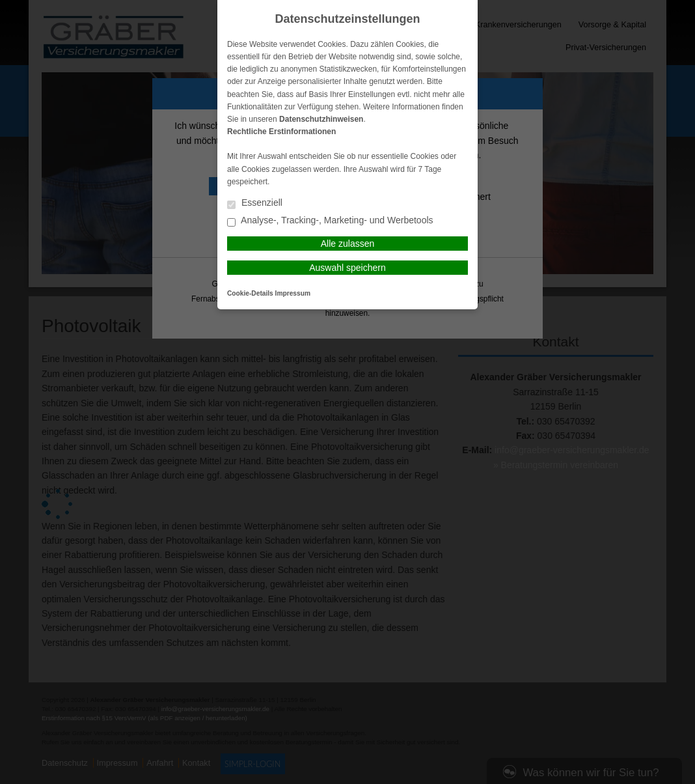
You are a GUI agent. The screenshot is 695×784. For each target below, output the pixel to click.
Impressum (293, 293)
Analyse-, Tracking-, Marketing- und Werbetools (330, 221)
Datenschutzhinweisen (321, 119)
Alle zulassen (348, 244)
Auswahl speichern (347, 268)
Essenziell (255, 203)
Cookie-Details (250, 293)
